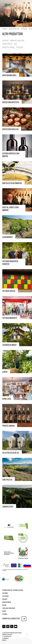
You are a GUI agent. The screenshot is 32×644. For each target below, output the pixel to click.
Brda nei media (7, 602)
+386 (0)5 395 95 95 (7, 637)
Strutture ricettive (14, 29)
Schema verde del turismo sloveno (13, 590)
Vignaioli (5, 29)
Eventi (4, 611)
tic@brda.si (6, 639)
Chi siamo (5, 593)
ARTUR (4, 640)
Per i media (5, 596)
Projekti (5, 599)
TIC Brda (5, 614)
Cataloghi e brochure (9, 608)
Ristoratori (24, 29)
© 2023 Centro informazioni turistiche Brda (12, 633)
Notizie (4, 605)
